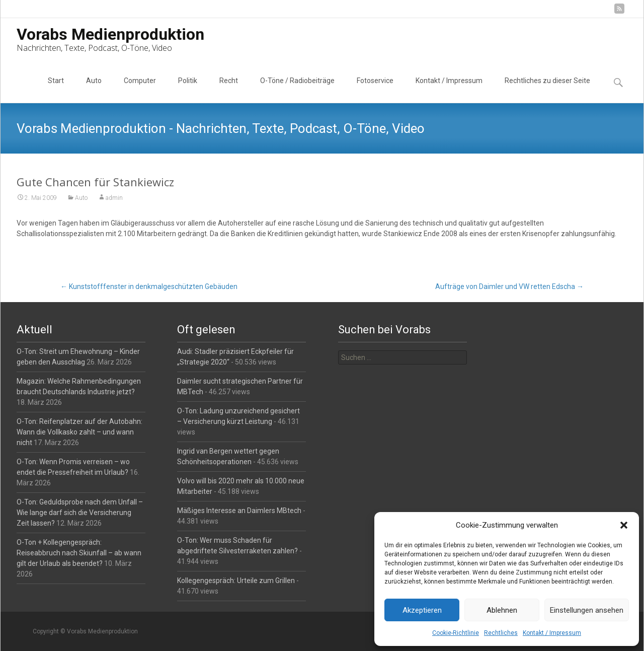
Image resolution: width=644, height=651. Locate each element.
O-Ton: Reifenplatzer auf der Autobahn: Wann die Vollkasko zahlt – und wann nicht (79, 432)
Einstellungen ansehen (587, 610)
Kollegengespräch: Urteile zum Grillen (236, 581)
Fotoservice (375, 90)
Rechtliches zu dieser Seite (547, 90)
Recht (229, 90)
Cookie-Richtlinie (456, 633)
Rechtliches (501, 633)
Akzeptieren (422, 610)
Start (56, 90)
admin (114, 198)
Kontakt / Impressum (552, 633)
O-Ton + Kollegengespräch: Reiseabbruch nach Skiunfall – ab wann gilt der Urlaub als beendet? (79, 553)
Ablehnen (502, 610)
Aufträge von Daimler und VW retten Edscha (509, 286)
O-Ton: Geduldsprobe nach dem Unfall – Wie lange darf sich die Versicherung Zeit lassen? (80, 513)
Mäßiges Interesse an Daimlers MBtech (239, 511)
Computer (140, 90)
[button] (624, 525)
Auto (94, 90)
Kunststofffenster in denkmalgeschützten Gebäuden (149, 286)
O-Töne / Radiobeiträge (297, 90)
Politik (188, 90)
